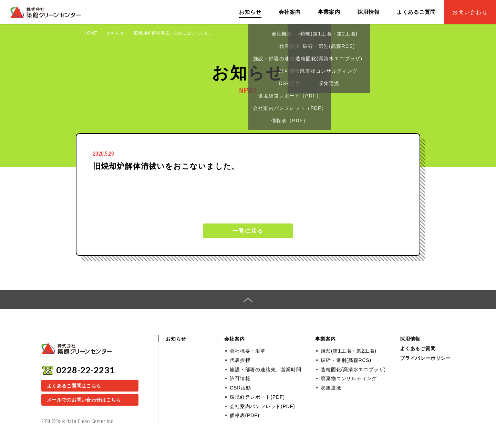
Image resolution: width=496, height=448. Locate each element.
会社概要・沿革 (248, 351)
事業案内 (329, 12)
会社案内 (290, 12)
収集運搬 (331, 388)
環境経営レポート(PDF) (257, 397)
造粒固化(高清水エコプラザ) (353, 369)
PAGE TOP (248, 300)
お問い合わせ (470, 12)
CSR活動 (240, 388)
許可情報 (240, 378)
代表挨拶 (240, 360)
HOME (90, 33)
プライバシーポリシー (425, 358)
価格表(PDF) (245, 415)
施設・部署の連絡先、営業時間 (265, 369)
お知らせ (250, 12)
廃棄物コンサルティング (349, 378)
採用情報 (369, 12)
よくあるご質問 (416, 12)
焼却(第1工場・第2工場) (348, 351)
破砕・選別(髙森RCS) (346, 360)
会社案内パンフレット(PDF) (262, 406)
